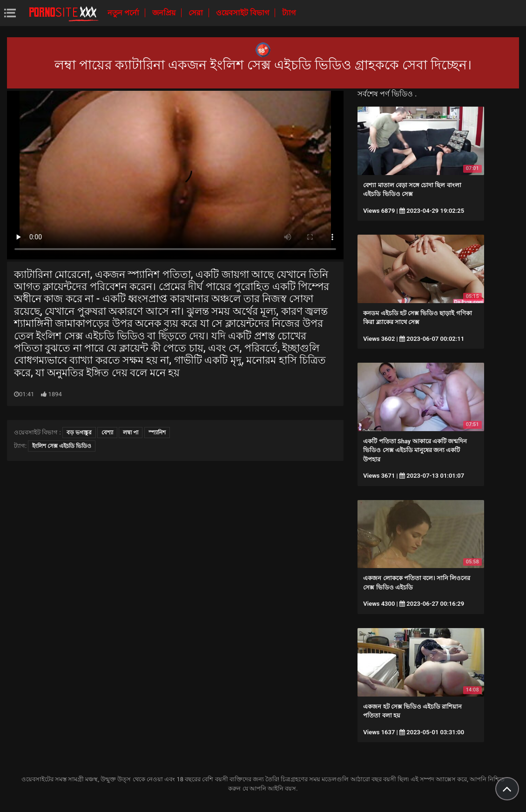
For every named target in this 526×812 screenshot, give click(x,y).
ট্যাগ (289, 13)
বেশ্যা (107, 433)
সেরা (197, 13)
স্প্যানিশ (157, 433)
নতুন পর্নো (124, 13)
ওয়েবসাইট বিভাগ (243, 13)
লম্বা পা (131, 433)
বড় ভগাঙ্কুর (79, 433)
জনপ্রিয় (165, 13)
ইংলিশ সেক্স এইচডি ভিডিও (62, 446)
